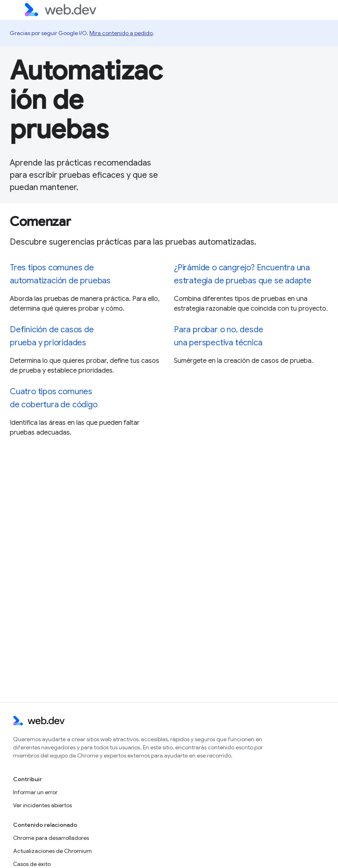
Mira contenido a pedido (121, 33)
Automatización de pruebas (86, 100)
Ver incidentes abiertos (42, 805)
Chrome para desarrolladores (51, 838)
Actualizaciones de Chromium (52, 851)
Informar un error (35, 792)
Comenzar (40, 221)
